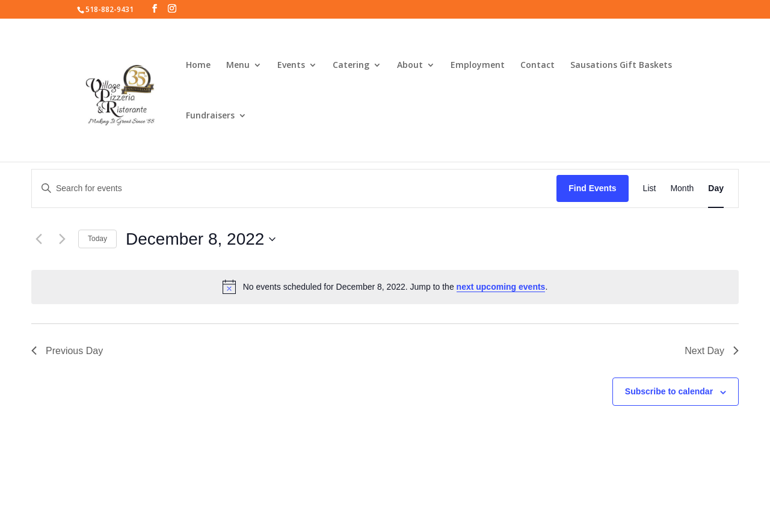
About (410, 66)
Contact (537, 66)
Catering (351, 66)
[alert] (385, 287)
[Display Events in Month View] (682, 188)
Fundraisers (210, 116)
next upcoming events (501, 287)
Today (97, 239)
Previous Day (67, 351)
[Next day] (62, 239)
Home (198, 66)
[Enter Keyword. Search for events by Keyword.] (294, 188)
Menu (238, 66)
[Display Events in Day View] (716, 188)
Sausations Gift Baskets (621, 66)
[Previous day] (38, 239)
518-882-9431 (109, 9)
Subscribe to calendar (669, 391)
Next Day (712, 351)
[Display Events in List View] (650, 188)
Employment (478, 66)
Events (291, 66)
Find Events (592, 188)
